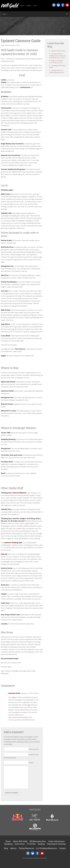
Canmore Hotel (14, 693)
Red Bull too (17, 590)
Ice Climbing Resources (47, 848)
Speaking (8, 844)
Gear (29, 671)
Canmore (8, 671)
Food (20, 671)
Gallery (13, 848)
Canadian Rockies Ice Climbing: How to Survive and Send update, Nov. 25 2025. (57, 56)
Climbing (15, 671)
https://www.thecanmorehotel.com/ (20, 717)
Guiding (41, 844)
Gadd (24, 671)
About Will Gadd (20, 841)
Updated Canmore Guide (58, 51)
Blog (9, 667)
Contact (62, 848)
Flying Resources (26, 848)
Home (8, 841)
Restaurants (5, 673)
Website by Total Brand (40, 858)
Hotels (33, 671)
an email (4, 61)
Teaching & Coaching (56, 844)
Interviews (20, 844)
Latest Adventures (56, 841)
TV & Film (31, 844)
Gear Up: (4, 554)
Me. (2, 663)
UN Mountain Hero (38, 841)
